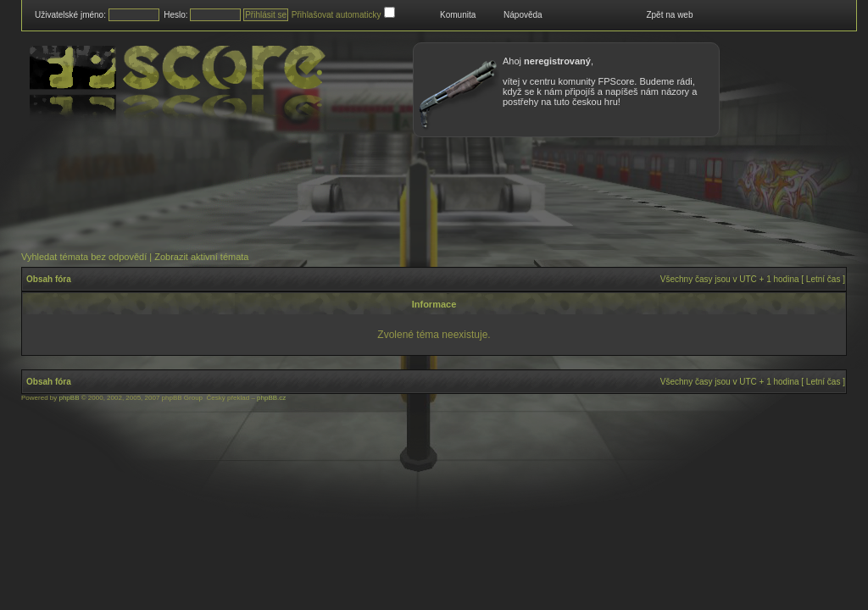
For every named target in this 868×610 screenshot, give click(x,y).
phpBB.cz (271, 398)
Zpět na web (669, 15)
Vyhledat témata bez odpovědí (84, 257)
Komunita (458, 15)
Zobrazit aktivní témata (201, 257)
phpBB (69, 398)
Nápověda (523, 15)
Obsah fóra (49, 279)
